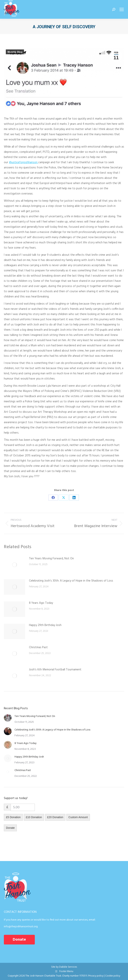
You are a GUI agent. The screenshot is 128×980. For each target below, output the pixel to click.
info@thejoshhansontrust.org (21, 927)
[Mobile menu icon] (122, 9)
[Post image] (15, 565)
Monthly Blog (15, 52)
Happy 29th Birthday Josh (45, 625)
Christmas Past (38, 647)
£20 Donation (55, 817)
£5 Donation (13, 817)
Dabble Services (68, 967)
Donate (10, 828)
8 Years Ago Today (41, 603)
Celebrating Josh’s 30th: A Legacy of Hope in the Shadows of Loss (71, 581)
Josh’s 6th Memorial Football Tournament (55, 670)
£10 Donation (34, 817)
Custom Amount (78, 817)
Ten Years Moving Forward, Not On (51, 559)
